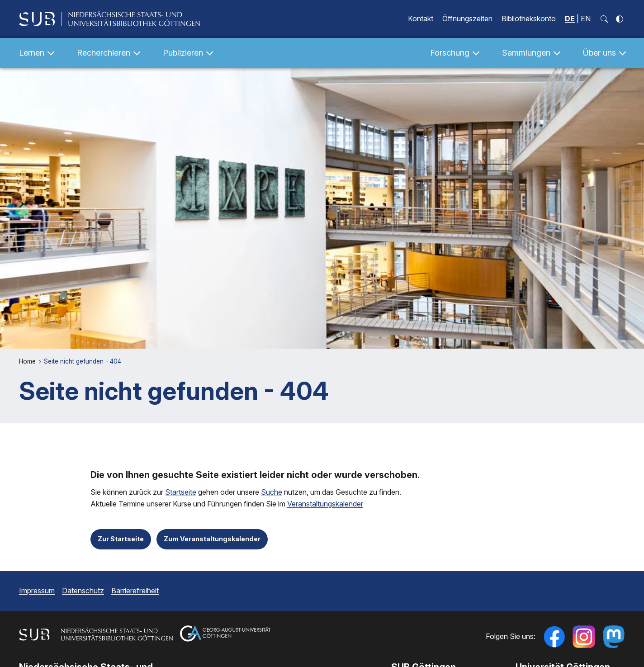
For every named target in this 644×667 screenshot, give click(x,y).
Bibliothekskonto (529, 19)
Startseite (181, 492)
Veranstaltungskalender (325, 504)
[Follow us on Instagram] (584, 637)
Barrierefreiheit (135, 591)
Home (28, 361)
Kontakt (421, 19)
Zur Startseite (121, 539)
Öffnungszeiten (467, 19)
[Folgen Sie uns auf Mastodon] (614, 637)
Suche (272, 492)
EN (586, 19)
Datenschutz (83, 591)
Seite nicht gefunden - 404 (83, 361)
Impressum (37, 591)
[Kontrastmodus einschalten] (620, 19)
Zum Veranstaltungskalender (212, 539)
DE (570, 19)
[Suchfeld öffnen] (604, 19)
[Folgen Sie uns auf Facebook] (554, 637)
